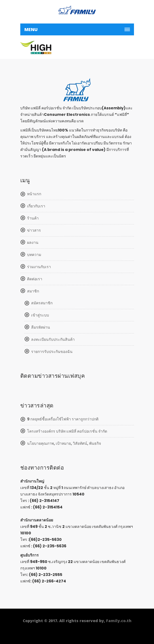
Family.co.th (119, 621)
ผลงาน (33, 242)
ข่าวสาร (34, 230)
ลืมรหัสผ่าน (41, 327)
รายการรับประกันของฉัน (52, 352)
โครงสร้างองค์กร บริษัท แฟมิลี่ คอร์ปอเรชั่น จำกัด (67, 431)
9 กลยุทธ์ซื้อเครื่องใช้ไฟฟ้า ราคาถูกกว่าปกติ (63, 419)
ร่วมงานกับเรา (39, 267)
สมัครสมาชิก (42, 303)
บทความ (34, 255)
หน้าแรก (34, 194)
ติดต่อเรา (35, 279)
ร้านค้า (33, 218)
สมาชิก (33, 291)
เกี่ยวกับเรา (36, 206)
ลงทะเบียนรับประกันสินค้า (53, 339)
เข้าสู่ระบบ (40, 315)
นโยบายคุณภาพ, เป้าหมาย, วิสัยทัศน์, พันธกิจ (64, 443)
